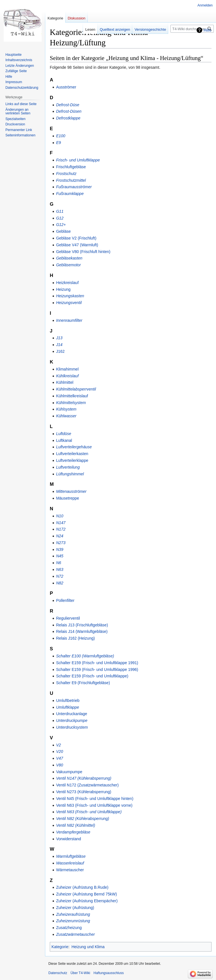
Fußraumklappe (70, 194)
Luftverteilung (68, 467)
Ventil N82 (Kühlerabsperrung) (83, 819)
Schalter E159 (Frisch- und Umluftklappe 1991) (97, 663)
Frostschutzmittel (71, 180)
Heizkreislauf (67, 283)
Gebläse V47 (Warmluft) (77, 245)
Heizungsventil (69, 303)
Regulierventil (68, 618)
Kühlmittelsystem (71, 403)
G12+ (61, 225)
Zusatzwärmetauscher (75, 934)
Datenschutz (58, 973)
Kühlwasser (66, 416)
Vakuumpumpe (69, 772)
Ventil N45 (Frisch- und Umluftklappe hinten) (95, 799)
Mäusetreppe (67, 498)
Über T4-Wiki (80, 973)
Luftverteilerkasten (72, 454)
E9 (58, 143)
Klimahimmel (67, 369)
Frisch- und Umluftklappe (78, 160)
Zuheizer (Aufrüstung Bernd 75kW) (86, 894)
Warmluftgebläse (71, 856)
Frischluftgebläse (71, 167)
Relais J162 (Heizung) (75, 638)
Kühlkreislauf (67, 376)
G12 (60, 218)
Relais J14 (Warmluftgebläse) (82, 631)
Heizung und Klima (88, 947)
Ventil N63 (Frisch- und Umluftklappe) (89, 812)
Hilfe (208, 30)
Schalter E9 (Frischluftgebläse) (83, 683)
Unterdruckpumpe (72, 720)
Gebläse (63, 231)
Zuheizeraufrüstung (73, 914)
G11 (60, 211)
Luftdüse (64, 434)
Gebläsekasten (69, 258)
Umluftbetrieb (68, 700)
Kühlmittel (65, 382)
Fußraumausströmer (74, 187)
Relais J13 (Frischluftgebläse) (82, 625)
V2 (58, 745)
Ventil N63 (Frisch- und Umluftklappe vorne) (94, 805)
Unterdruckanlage (72, 714)
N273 (61, 543)
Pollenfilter (65, 600)
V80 (59, 765)
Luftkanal (64, 440)
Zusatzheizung (69, 928)
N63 (60, 569)
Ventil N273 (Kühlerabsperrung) (84, 792)
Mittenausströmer (71, 491)
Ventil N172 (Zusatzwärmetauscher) (87, 785)
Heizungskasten (70, 296)
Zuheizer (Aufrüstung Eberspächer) (87, 901)
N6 (58, 563)
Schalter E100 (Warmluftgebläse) (85, 656)
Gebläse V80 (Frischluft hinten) (83, 252)
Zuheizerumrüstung (73, 921)
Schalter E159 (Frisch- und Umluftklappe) (92, 676)
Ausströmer (66, 87)
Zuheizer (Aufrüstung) (75, 908)
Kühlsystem (66, 409)
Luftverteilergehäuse (74, 447)
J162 (60, 351)
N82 (60, 583)
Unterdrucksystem (72, 727)
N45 (60, 556)
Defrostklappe (68, 118)
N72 (60, 576)
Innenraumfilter (69, 320)
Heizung (63, 289)
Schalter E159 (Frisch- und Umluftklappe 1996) (97, 669)
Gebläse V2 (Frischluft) (76, 238)
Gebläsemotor (68, 265)
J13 (59, 338)
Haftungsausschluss (109, 973)
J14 (59, 345)
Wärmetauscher (70, 870)
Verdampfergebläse (73, 832)
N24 (60, 536)
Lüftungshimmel (70, 474)
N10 (60, 516)
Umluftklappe (67, 707)
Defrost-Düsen (69, 111)
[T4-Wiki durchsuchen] (192, 29)
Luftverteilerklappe (72, 460)
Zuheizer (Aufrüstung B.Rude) (82, 887)
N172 (61, 529)
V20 (59, 751)
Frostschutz (66, 174)
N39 (60, 549)
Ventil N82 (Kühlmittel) (76, 825)
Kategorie (60, 947)
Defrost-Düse (67, 105)
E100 (61, 136)
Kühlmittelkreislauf (72, 396)
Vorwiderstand (68, 839)
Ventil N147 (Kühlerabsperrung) (84, 778)
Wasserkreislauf (70, 863)
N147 (61, 523)
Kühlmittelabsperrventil (76, 389)
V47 (59, 758)
